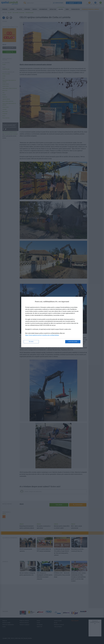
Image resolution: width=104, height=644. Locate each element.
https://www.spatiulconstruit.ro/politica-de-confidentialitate (42, 335)
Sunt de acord (73, 342)
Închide (31, 342)
